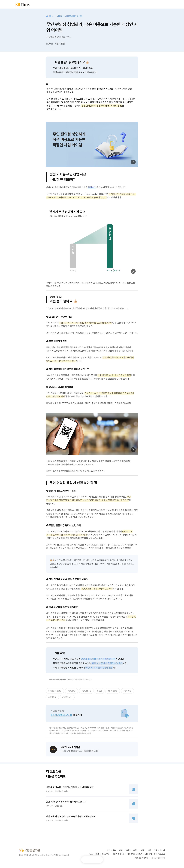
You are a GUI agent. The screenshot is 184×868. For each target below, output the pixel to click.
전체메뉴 (166, 4)
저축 (108, 850)
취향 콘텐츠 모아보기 (135, 854)
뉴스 (91, 854)
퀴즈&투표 (106, 854)
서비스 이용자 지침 (158, 858)
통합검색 (158, 4)
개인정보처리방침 (142, 858)
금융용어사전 (150, 854)
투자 (115, 850)
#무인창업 (72, 691)
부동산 (136, 850)
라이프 (128, 850)
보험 (149, 850)
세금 (143, 850)
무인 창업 (92, 187)
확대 (133, 162)
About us (161, 854)
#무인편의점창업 (55, 691)
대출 (121, 850)
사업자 (60, 16)
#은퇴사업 (128, 691)
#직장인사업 (67, 697)
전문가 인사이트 (118, 854)
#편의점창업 (113, 691)
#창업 (100, 691)
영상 (97, 854)
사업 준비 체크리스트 (74, 16)
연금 (155, 850)
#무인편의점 (86, 691)
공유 (98, 860)
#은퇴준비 (52, 697)
